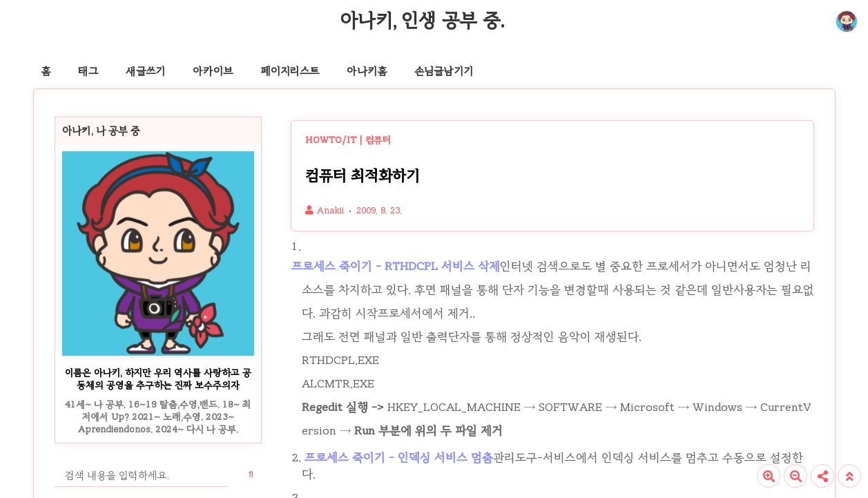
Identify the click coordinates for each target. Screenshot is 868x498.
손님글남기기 (444, 71)
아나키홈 (367, 71)
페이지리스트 (290, 71)
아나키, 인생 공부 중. (422, 20)
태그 (88, 71)
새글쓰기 (145, 71)
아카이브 (213, 71)
